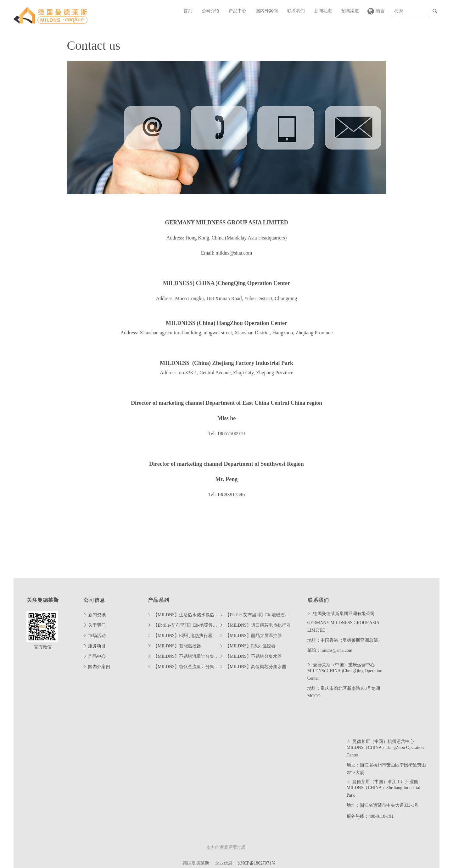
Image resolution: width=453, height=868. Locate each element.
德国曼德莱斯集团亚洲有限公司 (344, 614)
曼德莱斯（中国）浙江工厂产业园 (385, 782)
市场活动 (97, 636)
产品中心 (238, 11)
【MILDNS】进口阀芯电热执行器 (258, 625)
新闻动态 (323, 11)
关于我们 (97, 625)
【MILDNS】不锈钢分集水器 (254, 656)
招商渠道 (350, 11)
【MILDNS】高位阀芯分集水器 (256, 667)
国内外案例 (267, 11)
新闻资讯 (97, 615)
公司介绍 (210, 11)
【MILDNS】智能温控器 (177, 646)
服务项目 (97, 646)
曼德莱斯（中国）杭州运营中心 (383, 742)
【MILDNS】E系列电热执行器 (183, 636)
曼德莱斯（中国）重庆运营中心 (344, 665)
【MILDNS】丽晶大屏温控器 (254, 636)
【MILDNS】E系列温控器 (250, 646)
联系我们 (296, 11)
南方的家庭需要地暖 (226, 847)
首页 (188, 11)
